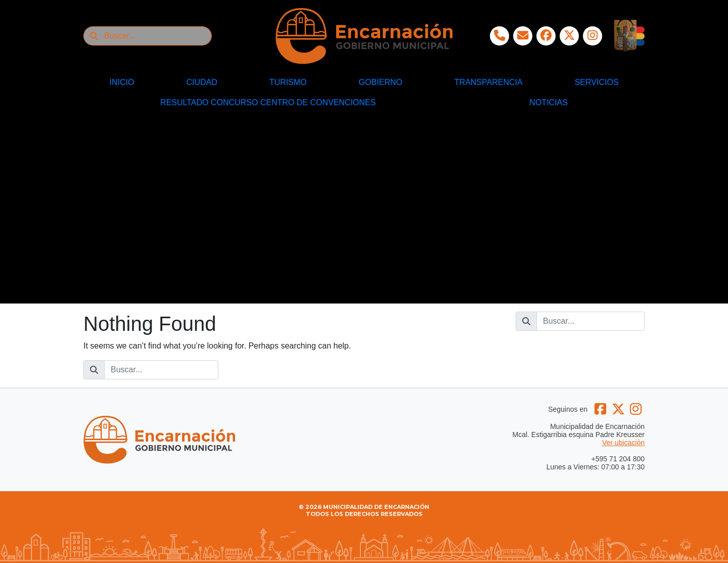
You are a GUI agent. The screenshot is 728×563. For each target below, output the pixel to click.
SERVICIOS (597, 82)
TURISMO (288, 82)
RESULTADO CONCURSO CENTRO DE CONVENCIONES (268, 102)
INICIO (122, 82)
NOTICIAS (549, 102)
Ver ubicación (623, 443)
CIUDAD (201, 82)
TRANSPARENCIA (489, 82)
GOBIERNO (381, 82)
